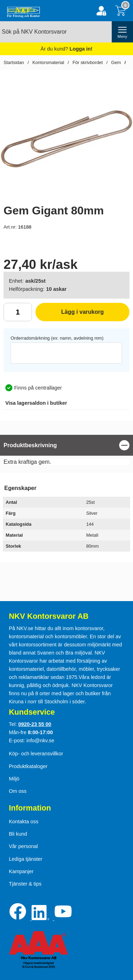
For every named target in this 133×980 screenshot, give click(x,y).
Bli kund (18, 834)
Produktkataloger (28, 766)
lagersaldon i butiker (36, 403)
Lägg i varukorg (70, 315)
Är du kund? (66, 49)
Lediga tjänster (26, 859)
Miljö (14, 779)
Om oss (18, 791)
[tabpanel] (66, 452)
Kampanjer (21, 871)
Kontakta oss (24, 822)
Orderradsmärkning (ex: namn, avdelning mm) (57, 338)
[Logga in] (101, 11)
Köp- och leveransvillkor (36, 754)
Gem (116, 62)
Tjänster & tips (25, 884)
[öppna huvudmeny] (122, 32)
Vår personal (23, 846)
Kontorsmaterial (48, 62)
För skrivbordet (87, 62)
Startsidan (14, 62)
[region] (66, 445)
